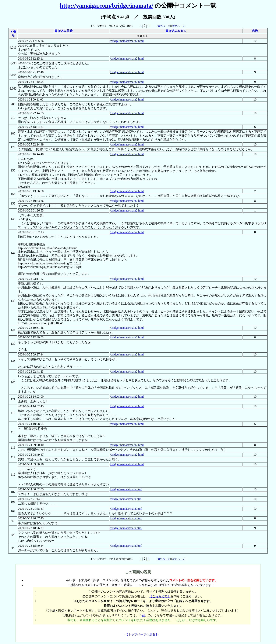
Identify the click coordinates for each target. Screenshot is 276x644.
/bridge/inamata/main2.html (127, 41)
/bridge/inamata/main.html (126, 489)
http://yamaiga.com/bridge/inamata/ (106, 6)
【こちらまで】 (160, 596)
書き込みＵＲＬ (176, 31)
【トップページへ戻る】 (142, 634)
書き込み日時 (63, 31)
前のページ (164, 26)
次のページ (178, 26)
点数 (255, 31)
